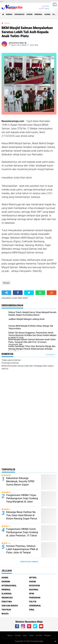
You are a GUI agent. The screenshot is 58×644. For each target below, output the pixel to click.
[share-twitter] (29, 293)
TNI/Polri (6, 610)
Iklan (25, 636)
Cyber (31, 636)
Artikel (33, 578)
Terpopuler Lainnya (29, 562)
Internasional (9, 586)
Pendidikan (35, 598)
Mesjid (7, 23)
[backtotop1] (55, 641)
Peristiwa (7, 602)
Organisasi (19, 14)
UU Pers (39, 636)
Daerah (9, 14)
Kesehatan (34, 586)
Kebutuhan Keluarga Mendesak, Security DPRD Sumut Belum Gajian (20, 481)
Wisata (5, 614)
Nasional (34, 590)
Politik (33, 602)
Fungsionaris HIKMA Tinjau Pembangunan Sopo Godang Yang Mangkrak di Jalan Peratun (22, 500)
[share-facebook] (18, 293)
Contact (18, 636)
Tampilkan (50, 355)
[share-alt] (6, 293)
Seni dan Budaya (10, 606)
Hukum (29, 14)
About (10, 636)
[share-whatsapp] (40, 293)
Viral (32, 610)
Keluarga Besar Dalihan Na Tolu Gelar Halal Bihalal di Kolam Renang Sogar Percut (22, 515)
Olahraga (6, 594)
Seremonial (35, 606)
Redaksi (47, 636)
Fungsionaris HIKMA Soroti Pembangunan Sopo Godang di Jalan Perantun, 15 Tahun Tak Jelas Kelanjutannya (22, 534)
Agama (47, 14)
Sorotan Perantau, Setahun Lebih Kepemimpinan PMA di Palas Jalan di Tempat (22, 549)
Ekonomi (6, 582)
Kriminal (38, 14)
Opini (32, 594)
